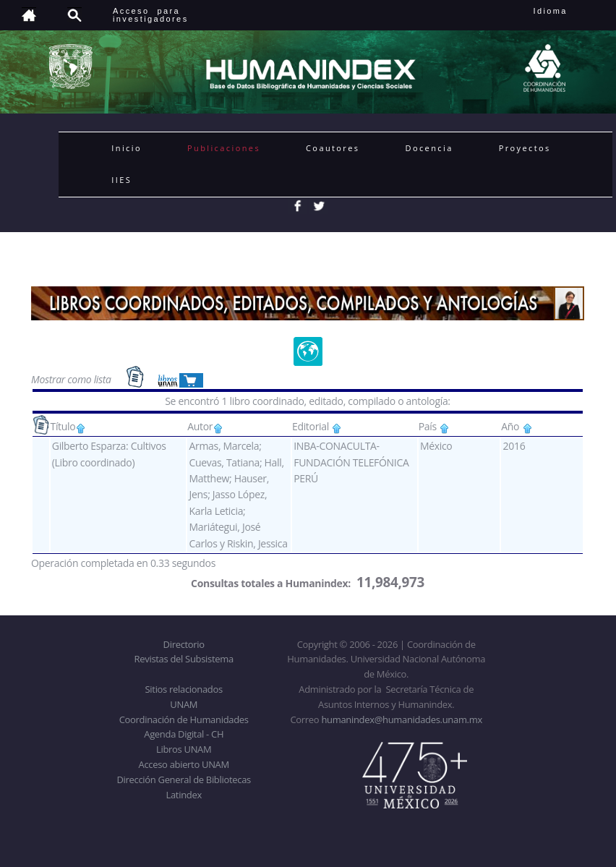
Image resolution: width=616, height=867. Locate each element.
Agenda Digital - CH (184, 734)
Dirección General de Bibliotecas (183, 780)
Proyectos (525, 148)
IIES (121, 180)
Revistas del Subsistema (184, 659)
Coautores (333, 148)
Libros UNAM (184, 749)
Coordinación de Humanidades (184, 719)
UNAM (184, 704)
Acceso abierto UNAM (184, 764)
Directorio (184, 644)
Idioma (568, 11)
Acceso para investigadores (151, 15)
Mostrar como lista (72, 379)
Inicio (127, 148)
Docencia (429, 148)
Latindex (184, 795)
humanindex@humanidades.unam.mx (402, 719)
